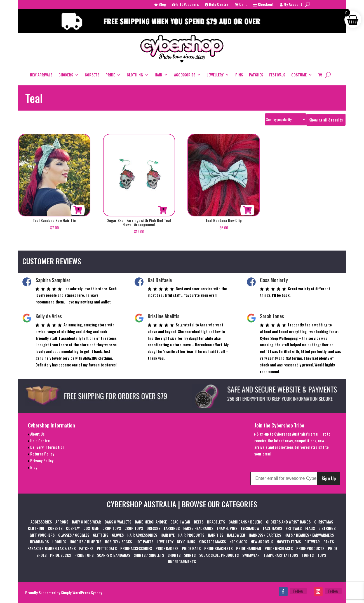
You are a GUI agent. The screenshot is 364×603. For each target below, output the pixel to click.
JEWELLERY (215, 75)
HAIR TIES (216, 535)
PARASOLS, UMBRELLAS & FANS (51, 548)
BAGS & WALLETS (118, 522)
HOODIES (59, 542)
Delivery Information (47, 447)
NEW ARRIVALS (41, 75)
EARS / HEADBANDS (198, 528)
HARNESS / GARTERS (265, 535)
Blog (160, 5)
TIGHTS (308, 555)
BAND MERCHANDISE (151, 522)
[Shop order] (286, 119)
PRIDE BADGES (167, 548)
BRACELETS (216, 522)
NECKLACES (238, 542)
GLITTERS (101, 535)
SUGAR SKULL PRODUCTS (219, 555)
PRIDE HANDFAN (249, 548)
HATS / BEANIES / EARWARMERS (309, 535)
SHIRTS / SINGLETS (149, 555)
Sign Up (329, 478)
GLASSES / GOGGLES (74, 535)
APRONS (62, 522)
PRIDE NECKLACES (279, 548)
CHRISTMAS (324, 522)
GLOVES (118, 535)
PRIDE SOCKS (60, 555)
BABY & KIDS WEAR (86, 522)
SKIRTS (190, 555)
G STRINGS (327, 528)
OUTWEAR (312, 542)
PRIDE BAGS (191, 548)
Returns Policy (42, 454)
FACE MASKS (273, 528)
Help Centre (217, 5)
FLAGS (310, 528)
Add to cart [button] (78, 210)
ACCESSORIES (185, 75)
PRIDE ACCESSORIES (136, 548)
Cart (241, 5)
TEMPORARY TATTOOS (281, 555)
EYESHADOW (250, 528)
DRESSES (153, 528)
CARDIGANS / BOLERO (246, 522)
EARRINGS (172, 528)
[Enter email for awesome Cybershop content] (284, 478)
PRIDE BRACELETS (218, 548)
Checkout (263, 5)
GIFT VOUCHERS (42, 535)
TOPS (322, 555)
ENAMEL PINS (227, 528)
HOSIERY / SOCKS (118, 542)
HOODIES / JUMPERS (85, 542)
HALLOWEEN (236, 535)
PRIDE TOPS (84, 555)
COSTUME (299, 75)
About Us (37, 434)
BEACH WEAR (180, 522)
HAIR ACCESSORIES (142, 535)
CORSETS (92, 75)
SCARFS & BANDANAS (114, 555)
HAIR (158, 75)
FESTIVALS (277, 75)
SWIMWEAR (251, 555)
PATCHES (256, 75)
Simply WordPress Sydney (82, 593)
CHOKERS (66, 75)
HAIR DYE (168, 535)
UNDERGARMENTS (182, 561)
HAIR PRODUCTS (191, 535)
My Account (291, 5)
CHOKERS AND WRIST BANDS (288, 522)
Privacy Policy (41, 460)
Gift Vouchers (185, 5)
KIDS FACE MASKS (212, 542)
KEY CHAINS (186, 542)
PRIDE (110, 75)
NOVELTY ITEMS (289, 542)
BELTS (199, 522)
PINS (239, 75)
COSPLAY (73, 528)
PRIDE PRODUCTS (310, 548)
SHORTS (174, 555)
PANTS (329, 542)
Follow (298, 591)
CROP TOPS (112, 528)
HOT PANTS (144, 542)
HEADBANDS (39, 542)
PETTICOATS (107, 548)
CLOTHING (135, 75)
